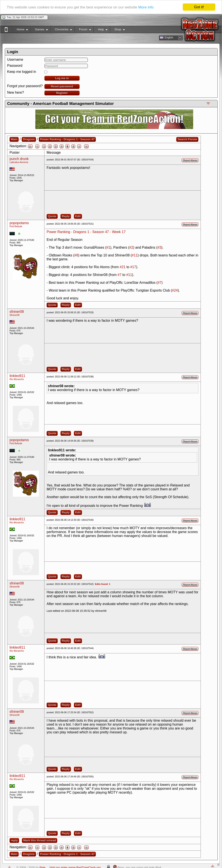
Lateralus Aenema (19, 162)
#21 (123, 267)
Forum (83, 30)
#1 (108, 247)
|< (30, 146)
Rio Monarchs (17, 379)
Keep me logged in (22, 72)
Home (20, 30)
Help (100, 30)
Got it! (199, 7)
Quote (52, 216)
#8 (76, 255)
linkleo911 (17, 376)
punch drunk (19, 159)
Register (62, 93)
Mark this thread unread (40, 840)
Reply (66, 216)
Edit (78, 216)
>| (86, 146)
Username (15, 60)
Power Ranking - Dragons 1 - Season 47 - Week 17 (86, 232)
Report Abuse (190, 160)
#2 (131, 247)
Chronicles (61, 30)
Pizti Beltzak (16, 226)
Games (39, 30)
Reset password (62, 86)
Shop (117, 30)
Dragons (29, 139)
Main (14, 139)
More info (146, 7)
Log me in (62, 78)
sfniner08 (17, 312)
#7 (119, 275)
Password (15, 66)
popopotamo (19, 223)
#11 (135, 255)
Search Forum (187, 139)
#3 (159, 247)
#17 (133, 267)
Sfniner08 (15, 315)
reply (14, 840)
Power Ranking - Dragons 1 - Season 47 (67, 139)
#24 (175, 290)
